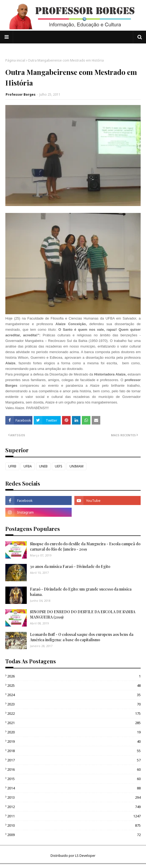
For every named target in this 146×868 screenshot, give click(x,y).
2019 (74, 741)
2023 (74, 704)
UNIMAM (76, 466)
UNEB (43, 466)
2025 (74, 685)
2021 (74, 723)
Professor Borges (21, 94)
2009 (74, 835)
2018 (74, 751)
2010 (74, 825)
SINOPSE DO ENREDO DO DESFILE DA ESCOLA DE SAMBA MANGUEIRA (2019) (83, 614)
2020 (74, 732)
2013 (74, 797)
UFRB (12, 466)
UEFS (59, 466)
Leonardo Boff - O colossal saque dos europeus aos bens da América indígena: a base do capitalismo (82, 637)
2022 (74, 713)
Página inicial (15, 60)
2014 (74, 788)
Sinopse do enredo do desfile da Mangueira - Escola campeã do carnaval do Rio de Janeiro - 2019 (85, 546)
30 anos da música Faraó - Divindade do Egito (70, 566)
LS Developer (85, 856)
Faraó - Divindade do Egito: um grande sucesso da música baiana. (81, 592)
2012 (74, 807)
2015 (74, 779)
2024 (74, 695)
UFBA (28, 466)
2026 (74, 676)
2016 (74, 769)
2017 (74, 760)
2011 (74, 816)
